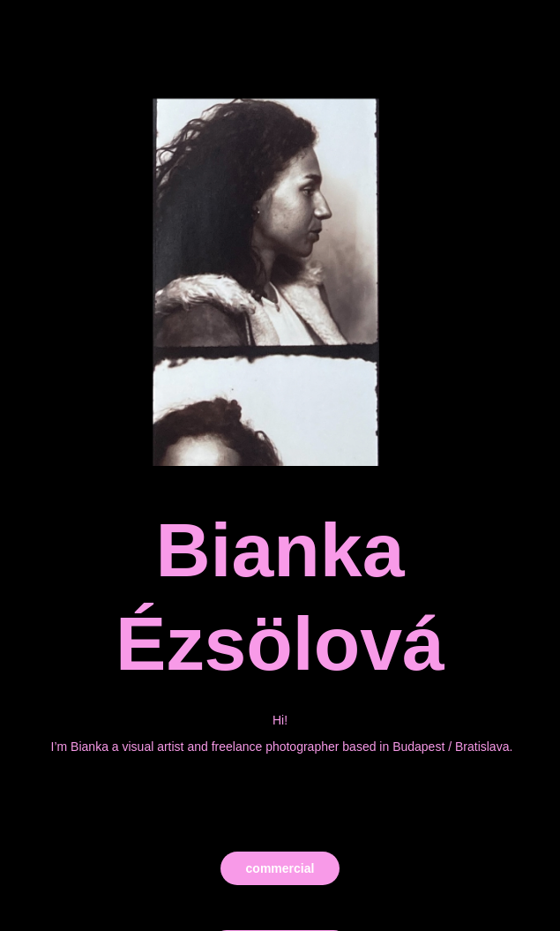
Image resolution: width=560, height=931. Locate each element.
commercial (280, 868)
